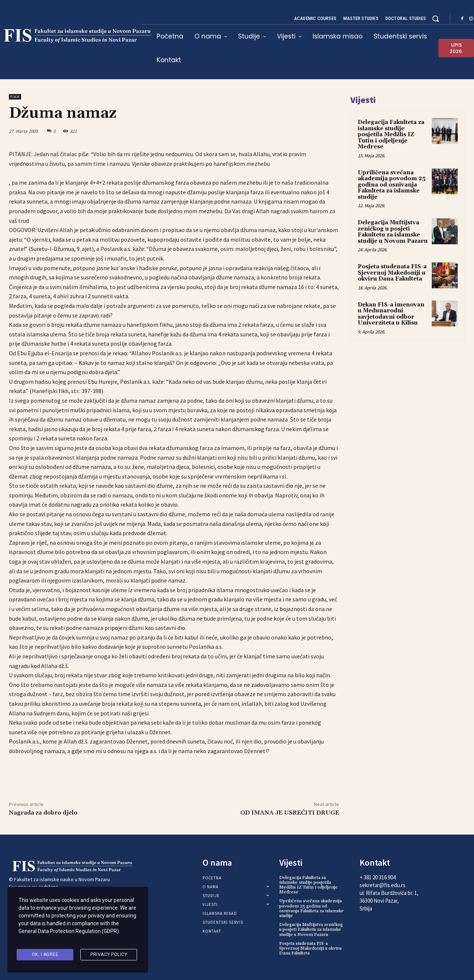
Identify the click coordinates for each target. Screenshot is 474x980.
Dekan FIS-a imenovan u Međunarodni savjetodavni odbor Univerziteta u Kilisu (391, 314)
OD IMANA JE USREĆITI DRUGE (290, 813)
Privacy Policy (109, 956)
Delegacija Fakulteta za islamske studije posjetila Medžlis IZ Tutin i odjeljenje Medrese (391, 135)
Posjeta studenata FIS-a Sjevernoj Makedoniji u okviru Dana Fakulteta (392, 273)
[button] (435, 19)
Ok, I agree (45, 956)
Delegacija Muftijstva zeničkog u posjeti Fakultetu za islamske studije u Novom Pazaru (393, 232)
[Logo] (62, 866)
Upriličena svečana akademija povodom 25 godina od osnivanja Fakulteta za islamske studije (392, 185)
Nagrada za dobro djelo (43, 813)
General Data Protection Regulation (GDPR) (69, 937)
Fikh (15, 97)
